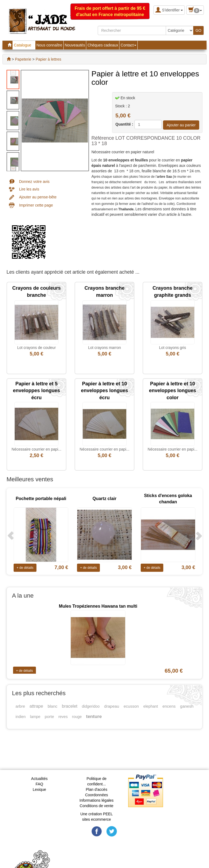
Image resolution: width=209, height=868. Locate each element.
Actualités (39, 779)
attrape (36, 706)
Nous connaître (49, 45)
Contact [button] (128, 45)
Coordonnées (97, 795)
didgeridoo (91, 706)
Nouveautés (75, 45)
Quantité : (124, 124)
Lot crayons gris (173, 348)
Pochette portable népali (41, 499)
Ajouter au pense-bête (38, 197)
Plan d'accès (96, 789)
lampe (35, 717)
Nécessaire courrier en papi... (37, 449)
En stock (128, 98)
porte (49, 716)
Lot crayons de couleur (36, 348)
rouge (77, 717)
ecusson (131, 706)
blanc (53, 706)
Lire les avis (29, 189)
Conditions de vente (97, 806)
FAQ (39, 784)
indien (21, 717)
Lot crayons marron (105, 348)
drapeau (112, 706)
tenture (94, 716)
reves (63, 717)
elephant (151, 706)
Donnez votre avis (34, 182)
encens (169, 706)
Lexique (39, 789)
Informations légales (96, 800)
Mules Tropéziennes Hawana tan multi (98, 606)
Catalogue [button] (24, 45)
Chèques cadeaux (103, 45)
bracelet (70, 706)
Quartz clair (104, 499)
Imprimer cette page (36, 205)
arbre (20, 706)
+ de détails (25, 568)
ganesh (187, 706)
